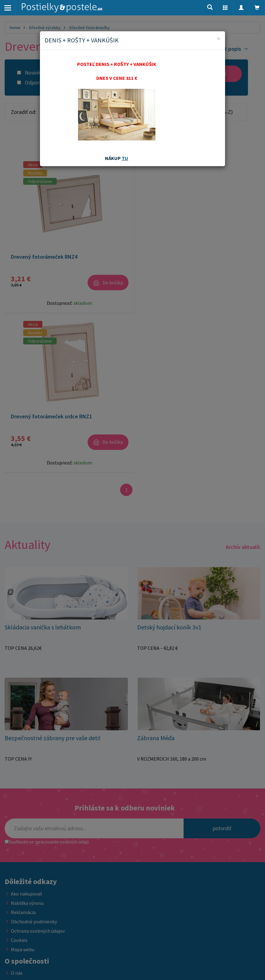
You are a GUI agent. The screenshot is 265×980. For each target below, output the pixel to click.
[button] (225, 8)
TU (125, 158)
